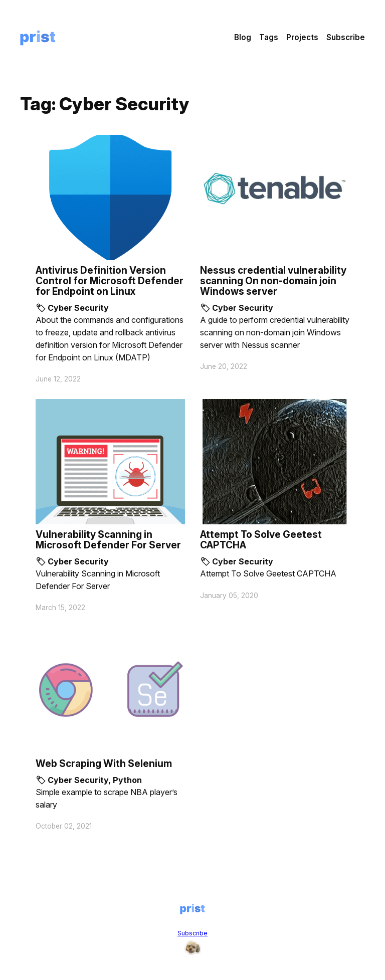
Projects (302, 37)
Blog (243, 37)
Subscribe (346, 37)
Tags (269, 37)
